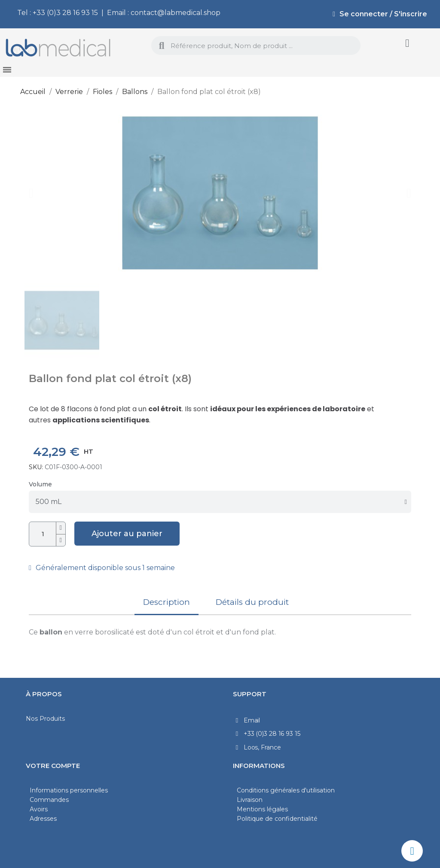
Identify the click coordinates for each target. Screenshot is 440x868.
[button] (31, 193)
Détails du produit (252, 602)
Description (167, 602)
